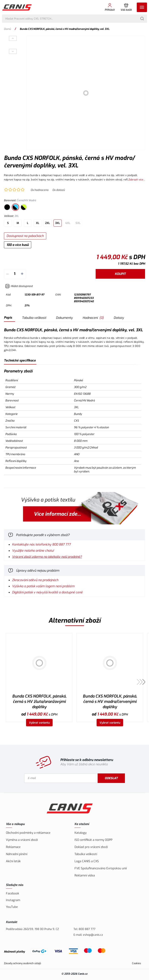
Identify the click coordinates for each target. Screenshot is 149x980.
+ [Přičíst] (22, 274)
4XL (68, 223)
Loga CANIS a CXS (87, 861)
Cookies (137, 963)
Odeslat (111, 778)
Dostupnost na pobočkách (25, 236)
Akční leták (13, 861)
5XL (78, 223)
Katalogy (81, 833)
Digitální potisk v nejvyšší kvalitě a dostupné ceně (47, 592)
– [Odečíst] (7, 274)
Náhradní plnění (17, 854)
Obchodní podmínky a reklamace (28, 833)
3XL (58, 223)
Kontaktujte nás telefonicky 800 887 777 (41, 544)
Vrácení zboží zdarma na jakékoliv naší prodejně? (47, 557)
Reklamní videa (85, 875)
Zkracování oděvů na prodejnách (35, 580)
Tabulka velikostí (34, 318)
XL (38, 223)
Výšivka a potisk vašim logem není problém (43, 586)
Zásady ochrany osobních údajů (23, 963)
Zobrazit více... (137, 180)
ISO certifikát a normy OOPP (93, 840)
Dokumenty (64, 318)
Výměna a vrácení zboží (22, 840)
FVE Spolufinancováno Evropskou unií (101, 868)
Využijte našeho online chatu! (33, 551)
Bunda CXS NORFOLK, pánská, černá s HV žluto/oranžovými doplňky (39, 702)
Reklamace (13, 847)
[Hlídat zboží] (19, 286)
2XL (48, 223)
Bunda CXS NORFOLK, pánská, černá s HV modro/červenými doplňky (110, 702)
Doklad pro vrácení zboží (91, 847)
